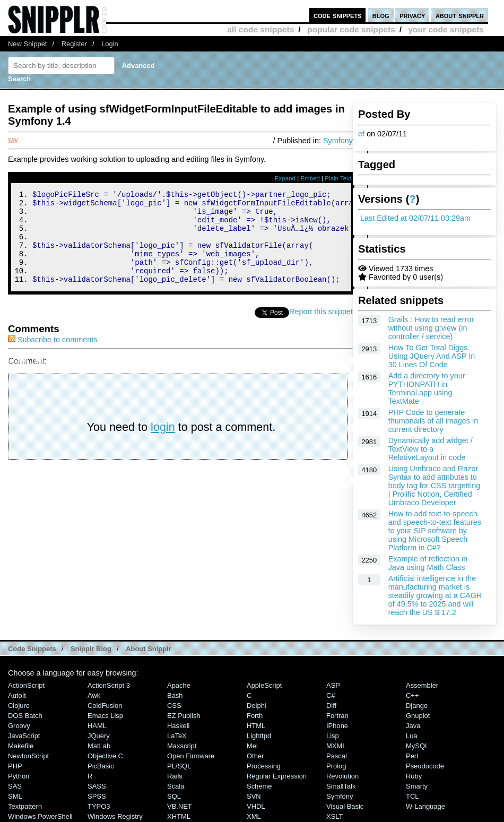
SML (15, 796)
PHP (15, 766)
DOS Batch (25, 716)
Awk (94, 695)
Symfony (338, 141)
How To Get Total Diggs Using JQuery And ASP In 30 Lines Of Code (432, 356)
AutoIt (17, 695)
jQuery (99, 736)
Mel (252, 746)
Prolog (336, 766)
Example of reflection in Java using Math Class (428, 563)
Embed (310, 178)
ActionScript (26, 685)
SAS (15, 786)
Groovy (19, 726)
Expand (285, 178)
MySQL (417, 746)
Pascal (337, 756)
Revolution (342, 776)
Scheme (259, 786)
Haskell (178, 726)
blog (381, 15)
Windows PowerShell (40, 816)
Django (417, 706)
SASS (97, 786)
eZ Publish (184, 716)
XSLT (334, 816)
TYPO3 (99, 806)
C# (331, 695)
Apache (179, 685)
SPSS (97, 796)
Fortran (337, 716)
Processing (264, 766)
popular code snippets (351, 29)
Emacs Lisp (105, 716)
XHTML (179, 816)
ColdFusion (105, 706)
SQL (174, 796)
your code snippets (446, 29)
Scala (176, 786)
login (163, 444)
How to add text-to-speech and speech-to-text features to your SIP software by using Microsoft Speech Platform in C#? (435, 531)
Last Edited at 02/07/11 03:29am (415, 218)
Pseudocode (425, 766)
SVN (254, 796)
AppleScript (264, 685)
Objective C (105, 756)
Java (413, 726)
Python (19, 776)
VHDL (256, 806)
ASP (333, 685)
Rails (175, 776)
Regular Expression (277, 776)
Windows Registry (115, 816)
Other (255, 756)
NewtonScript (28, 756)
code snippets (338, 15)
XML (254, 816)
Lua (412, 736)
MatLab (99, 746)
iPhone (337, 726)
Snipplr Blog (91, 649)
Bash (175, 695)
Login (110, 44)
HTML (256, 726)
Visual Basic (345, 806)
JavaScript (24, 736)
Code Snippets (32, 649)
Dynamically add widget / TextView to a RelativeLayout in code (431, 449)
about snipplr (460, 15)
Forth (255, 716)
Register (74, 44)
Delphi (257, 706)
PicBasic (101, 766)
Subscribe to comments (53, 357)
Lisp (333, 736)
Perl (412, 756)
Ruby (414, 776)
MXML (336, 746)
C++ (412, 695)
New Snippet (27, 44)
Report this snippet (321, 329)
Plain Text (338, 178)
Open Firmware (191, 756)
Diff (331, 706)
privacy (412, 15)
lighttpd (259, 736)
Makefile (21, 746)
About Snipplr (149, 649)
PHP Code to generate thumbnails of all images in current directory (433, 421)
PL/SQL (179, 766)
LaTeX (177, 736)
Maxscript (182, 746)
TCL (412, 796)
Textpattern (25, 806)
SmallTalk (341, 786)
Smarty (417, 786)
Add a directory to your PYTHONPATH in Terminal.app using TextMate (427, 388)
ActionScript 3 (109, 685)
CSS (174, 706)
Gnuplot (418, 716)
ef (361, 134)
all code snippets (260, 29)
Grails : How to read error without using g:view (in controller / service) (431, 328)
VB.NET (180, 806)
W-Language (425, 806)
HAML (97, 726)
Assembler (422, 685)
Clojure (19, 706)
